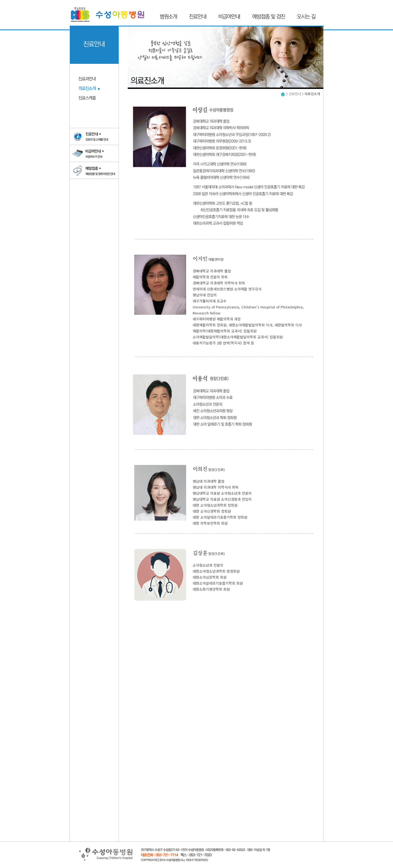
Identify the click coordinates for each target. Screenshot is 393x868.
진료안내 (295, 94)
